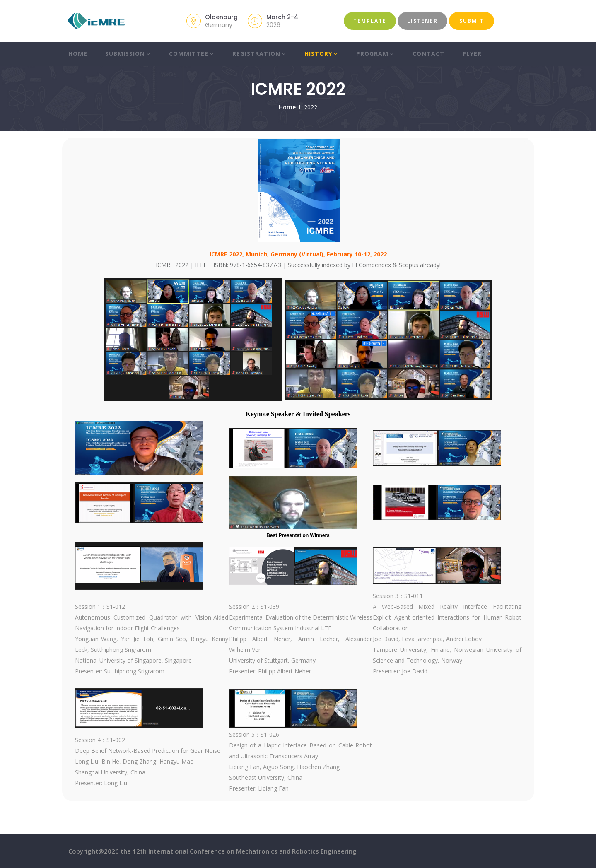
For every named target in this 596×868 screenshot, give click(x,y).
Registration (259, 54)
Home (77, 54)
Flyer (472, 54)
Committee (191, 54)
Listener (422, 21)
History (321, 54)
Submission (128, 54)
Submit (472, 21)
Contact (428, 54)
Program (375, 54)
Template (370, 21)
